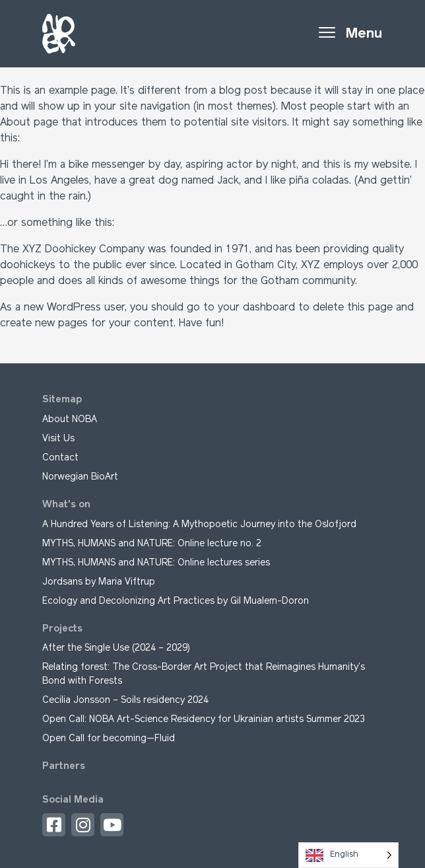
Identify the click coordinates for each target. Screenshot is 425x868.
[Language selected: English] (348, 855)
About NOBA (70, 420)
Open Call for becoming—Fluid (109, 739)
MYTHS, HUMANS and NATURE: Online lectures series (156, 563)
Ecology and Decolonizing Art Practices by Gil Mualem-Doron (176, 601)
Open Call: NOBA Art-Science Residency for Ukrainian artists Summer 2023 (204, 720)
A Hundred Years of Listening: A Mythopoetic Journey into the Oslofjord (199, 525)
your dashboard (256, 308)
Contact (60, 458)
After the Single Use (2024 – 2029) (117, 648)
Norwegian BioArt (80, 477)
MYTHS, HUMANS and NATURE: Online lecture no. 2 (152, 544)
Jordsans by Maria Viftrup (99, 582)
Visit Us (58, 439)
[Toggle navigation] (350, 34)
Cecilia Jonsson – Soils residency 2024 (125, 701)
